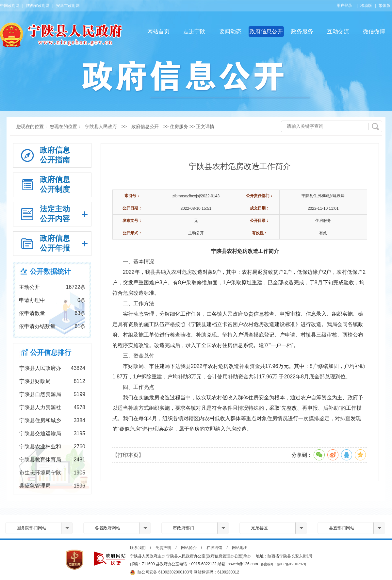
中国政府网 (10, 6)
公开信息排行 (51, 352)
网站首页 (158, 32)
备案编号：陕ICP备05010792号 (284, 564)
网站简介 (189, 548)
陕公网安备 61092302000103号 (161, 572)
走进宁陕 (194, 32)
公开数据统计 (50, 271)
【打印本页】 (128, 455)
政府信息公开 (266, 32)
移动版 (366, 6)
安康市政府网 (68, 6)
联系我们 (138, 548)
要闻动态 (230, 32)
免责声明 (163, 548)
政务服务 (302, 32)
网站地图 (240, 548)
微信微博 (374, 32)
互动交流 (338, 32)
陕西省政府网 (38, 6)
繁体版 (384, 6)
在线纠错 (214, 548)
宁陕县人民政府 (101, 126)
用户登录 (344, 6)
